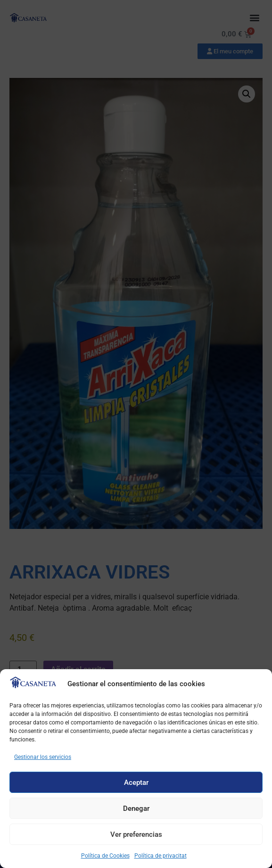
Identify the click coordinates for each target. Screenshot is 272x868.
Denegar (136, 808)
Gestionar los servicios (43, 757)
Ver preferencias (136, 834)
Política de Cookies (105, 856)
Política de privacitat (161, 856)
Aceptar (136, 783)
